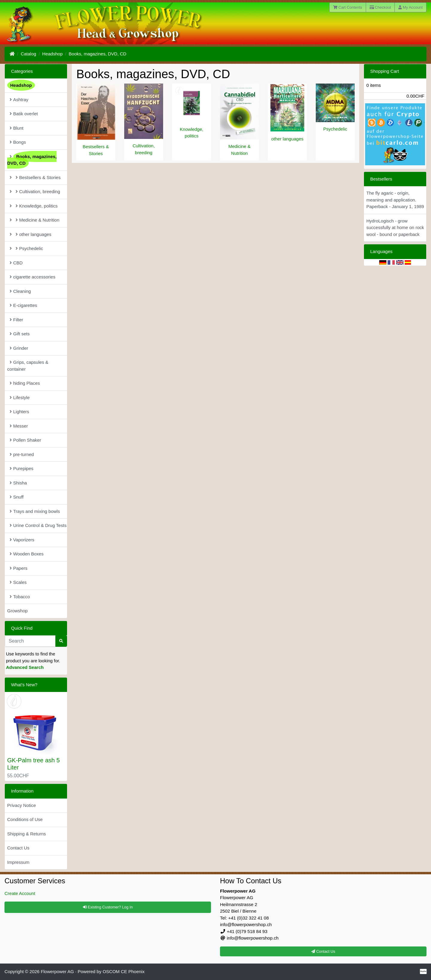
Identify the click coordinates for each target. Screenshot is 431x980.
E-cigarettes (23, 305)
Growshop (17, 611)
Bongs (18, 142)
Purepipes (22, 468)
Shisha (18, 483)
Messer (19, 426)
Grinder (19, 348)
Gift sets (20, 334)
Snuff (17, 497)
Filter (16, 320)
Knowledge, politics (34, 206)
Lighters (19, 412)
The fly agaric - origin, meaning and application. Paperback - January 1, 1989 (395, 200)
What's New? (24, 685)
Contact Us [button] (323, 951)
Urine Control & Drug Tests (38, 525)
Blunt (16, 128)
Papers (19, 568)
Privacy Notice (22, 805)
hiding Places (25, 383)
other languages (287, 139)
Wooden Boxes (26, 554)
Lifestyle (20, 397)
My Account (410, 7)
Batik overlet (24, 114)
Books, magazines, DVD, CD (98, 54)
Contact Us (18, 848)
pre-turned (22, 454)
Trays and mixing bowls (35, 511)
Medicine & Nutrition (34, 220)
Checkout (380, 7)
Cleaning (20, 291)
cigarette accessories (32, 277)
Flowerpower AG (57, 971)
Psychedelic (335, 129)
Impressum (18, 862)
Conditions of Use (25, 819)
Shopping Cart (385, 71)
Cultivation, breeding (35, 191)
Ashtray (19, 100)
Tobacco (20, 597)
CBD (16, 263)
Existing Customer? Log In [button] (108, 907)
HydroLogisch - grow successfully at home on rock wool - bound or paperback (395, 228)
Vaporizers (22, 540)
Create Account (20, 893)
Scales (18, 582)
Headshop (52, 54)
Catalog (28, 54)
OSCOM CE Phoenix (124, 971)
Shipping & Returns (26, 834)
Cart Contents (348, 7)
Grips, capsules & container (28, 366)
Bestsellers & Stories (35, 177)
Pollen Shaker (25, 440)
